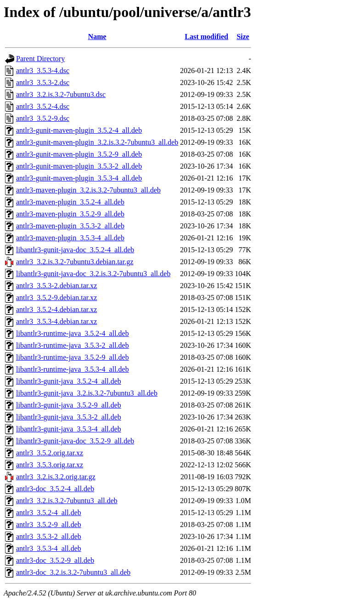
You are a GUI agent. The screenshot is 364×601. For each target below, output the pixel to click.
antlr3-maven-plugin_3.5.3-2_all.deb (70, 226)
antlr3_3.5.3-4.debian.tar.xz (56, 321)
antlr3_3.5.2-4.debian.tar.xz (56, 309)
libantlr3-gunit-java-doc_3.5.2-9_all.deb (75, 441)
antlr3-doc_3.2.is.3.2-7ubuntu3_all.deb (73, 572)
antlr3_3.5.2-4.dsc (43, 106)
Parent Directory (40, 59)
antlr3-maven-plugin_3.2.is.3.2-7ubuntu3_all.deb (88, 190)
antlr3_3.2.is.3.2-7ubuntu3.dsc (61, 94)
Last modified (207, 37)
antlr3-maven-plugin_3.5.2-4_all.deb (70, 202)
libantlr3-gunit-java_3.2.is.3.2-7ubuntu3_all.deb (87, 393)
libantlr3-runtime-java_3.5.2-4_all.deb (73, 333)
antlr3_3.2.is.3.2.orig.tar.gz (56, 477)
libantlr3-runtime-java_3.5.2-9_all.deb (73, 357)
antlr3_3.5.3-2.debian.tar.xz (56, 286)
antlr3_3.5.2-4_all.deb (49, 513)
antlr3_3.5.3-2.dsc (43, 82)
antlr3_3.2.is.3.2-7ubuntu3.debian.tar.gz (75, 262)
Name (97, 37)
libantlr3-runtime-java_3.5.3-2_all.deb (73, 345)
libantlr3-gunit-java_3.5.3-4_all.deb (69, 429)
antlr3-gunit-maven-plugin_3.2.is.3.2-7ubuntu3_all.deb (97, 142)
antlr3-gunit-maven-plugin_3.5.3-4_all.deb (79, 178)
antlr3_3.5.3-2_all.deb (49, 536)
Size (243, 37)
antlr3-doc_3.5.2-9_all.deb (55, 560)
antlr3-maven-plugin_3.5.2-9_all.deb (70, 214)
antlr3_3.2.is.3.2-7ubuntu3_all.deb (67, 501)
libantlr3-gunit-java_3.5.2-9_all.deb (69, 405)
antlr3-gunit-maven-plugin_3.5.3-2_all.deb (79, 166)
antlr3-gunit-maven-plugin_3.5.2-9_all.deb (79, 154)
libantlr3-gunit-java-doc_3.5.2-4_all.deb (75, 250)
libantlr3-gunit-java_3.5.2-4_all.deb (69, 381)
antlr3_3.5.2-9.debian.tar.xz (56, 298)
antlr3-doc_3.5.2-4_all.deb (55, 489)
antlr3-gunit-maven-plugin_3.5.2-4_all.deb (79, 130)
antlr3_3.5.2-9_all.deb (49, 524)
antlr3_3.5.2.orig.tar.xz (50, 453)
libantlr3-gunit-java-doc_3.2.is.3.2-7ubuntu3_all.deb (93, 274)
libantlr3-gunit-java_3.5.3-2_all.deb (69, 417)
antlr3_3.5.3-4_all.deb (49, 548)
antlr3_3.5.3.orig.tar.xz (50, 465)
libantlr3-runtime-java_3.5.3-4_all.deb (73, 369)
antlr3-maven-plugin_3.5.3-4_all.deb (70, 238)
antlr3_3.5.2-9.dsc (43, 118)
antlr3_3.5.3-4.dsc (43, 71)
